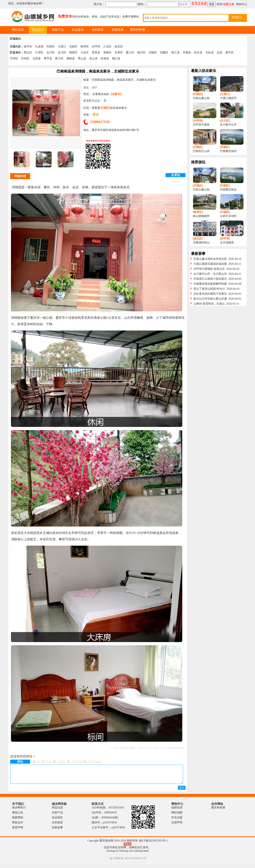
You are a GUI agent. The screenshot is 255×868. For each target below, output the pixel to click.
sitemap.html (142, 854)
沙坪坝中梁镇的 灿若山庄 (209, 269)
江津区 (39, 52)
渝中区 (28, 47)
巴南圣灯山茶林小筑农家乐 (210, 279)
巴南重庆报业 (228, 151)
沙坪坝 (96, 47)
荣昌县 (96, 52)
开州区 (25, 58)
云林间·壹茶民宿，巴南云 (209, 304)
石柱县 (210, 52)
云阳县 (37, 58)
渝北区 (119, 47)
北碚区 (73, 47)
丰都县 (187, 52)
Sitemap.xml (126, 854)
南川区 (141, 52)
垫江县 (176, 52)
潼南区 (107, 52)
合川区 (62, 52)
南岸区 (85, 47)
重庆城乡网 (35, 3)
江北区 (107, 47)
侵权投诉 (177, 811)
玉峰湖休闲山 (201, 243)
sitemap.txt (113, 854)
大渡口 (62, 47)
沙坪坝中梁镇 (201, 125)
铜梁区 (73, 52)
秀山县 (82, 58)
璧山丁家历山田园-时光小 (209, 289)
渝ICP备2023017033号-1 (153, 844)
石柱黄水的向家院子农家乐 (210, 294)
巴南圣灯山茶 (201, 151)
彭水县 (198, 52)
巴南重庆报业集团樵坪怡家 (210, 284)
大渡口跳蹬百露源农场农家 (210, 264)
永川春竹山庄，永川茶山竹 (210, 274)
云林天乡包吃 (228, 216)
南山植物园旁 (201, 216)
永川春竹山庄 (228, 125)
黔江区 (59, 58)
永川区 (51, 52)
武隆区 (164, 52)
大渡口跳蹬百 (228, 98)
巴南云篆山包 (201, 98)
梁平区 (229, 52)
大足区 (85, 52)
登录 (219, 4)
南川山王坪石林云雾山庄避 (210, 299)
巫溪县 (105, 58)
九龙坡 (39, 47)
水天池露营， (228, 243)
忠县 (220, 52)
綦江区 (130, 52)
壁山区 (28, 52)
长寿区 (119, 52)
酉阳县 (71, 58)
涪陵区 (153, 52)
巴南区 (51, 47)
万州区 (14, 58)
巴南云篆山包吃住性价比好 (210, 259)
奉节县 (48, 58)
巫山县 (93, 58)
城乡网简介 (19, 811)
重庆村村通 (218, 811)
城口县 (116, 58)
